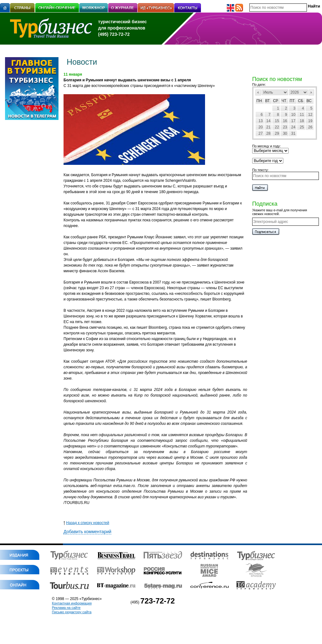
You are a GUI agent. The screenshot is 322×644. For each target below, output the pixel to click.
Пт (292, 101)
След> (311, 92)
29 (277, 133)
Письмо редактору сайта (72, 612)
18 (302, 121)
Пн (259, 101)
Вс (309, 101)
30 (285, 133)
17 (293, 121)
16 (285, 121)
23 (285, 127)
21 (268, 127)
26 (310, 127)
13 (261, 121)
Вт (267, 101)
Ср (276, 101)
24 (293, 127)
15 (277, 121)
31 (293, 133)
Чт (284, 101)
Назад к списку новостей (86, 523)
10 (293, 115)
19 (310, 121)
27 (261, 133)
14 (268, 121)
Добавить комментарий (87, 532)
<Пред (258, 92)
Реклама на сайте (66, 608)
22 (277, 127)
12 (310, 115)
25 (302, 127)
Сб (301, 101)
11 (302, 115)
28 (268, 133)
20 (261, 127)
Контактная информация (72, 603)
